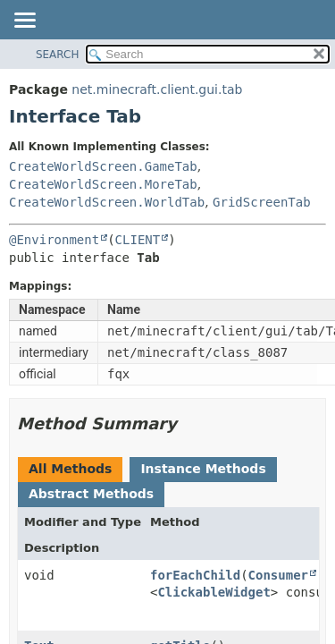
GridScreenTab (262, 202)
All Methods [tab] (70, 469)
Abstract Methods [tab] (91, 494)
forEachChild (195, 575)
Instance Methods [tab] (203, 469)
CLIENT (138, 240)
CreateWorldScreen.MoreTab (103, 184)
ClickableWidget (214, 592)
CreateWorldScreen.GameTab (103, 166)
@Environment (54, 240)
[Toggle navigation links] (24, 21)
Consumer (278, 575)
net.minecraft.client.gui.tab (157, 89)
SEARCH (58, 55)
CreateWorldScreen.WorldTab (107, 202)
